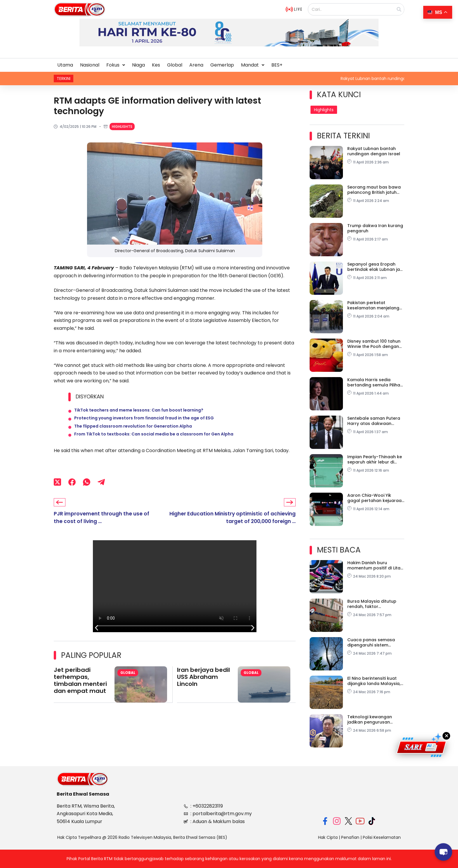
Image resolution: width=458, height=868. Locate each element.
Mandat (253, 65)
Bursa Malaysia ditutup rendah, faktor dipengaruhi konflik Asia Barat (373, 604)
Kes (156, 65)
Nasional (90, 65)
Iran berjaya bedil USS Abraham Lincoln (203, 687)
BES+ (277, 65)
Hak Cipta (328, 837)
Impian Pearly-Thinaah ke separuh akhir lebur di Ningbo (375, 459)
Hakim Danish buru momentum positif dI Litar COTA (375, 565)
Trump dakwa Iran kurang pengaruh (375, 228)
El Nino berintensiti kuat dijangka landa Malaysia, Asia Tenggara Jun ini (374, 681)
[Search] (399, 9)
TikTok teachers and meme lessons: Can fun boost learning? (139, 412)
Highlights (122, 127)
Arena (196, 65)
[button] (116, 65)
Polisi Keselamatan (382, 837)
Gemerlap (222, 65)
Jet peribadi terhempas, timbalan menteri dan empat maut (80, 691)
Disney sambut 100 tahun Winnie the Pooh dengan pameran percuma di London (374, 344)
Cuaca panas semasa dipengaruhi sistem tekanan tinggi (371, 642)
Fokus (116, 65)
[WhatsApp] (87, 492)
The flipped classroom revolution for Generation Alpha (133, 433)
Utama (65, 65)
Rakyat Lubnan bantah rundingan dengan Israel (374, 151)
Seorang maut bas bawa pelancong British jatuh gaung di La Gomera (374, 190)
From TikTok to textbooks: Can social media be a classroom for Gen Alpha (154, 443)
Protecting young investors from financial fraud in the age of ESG (144, 422)
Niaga (138, 65)
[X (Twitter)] (57, 492)
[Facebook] (72, 492)
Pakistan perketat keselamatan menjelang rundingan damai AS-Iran (374, 305)
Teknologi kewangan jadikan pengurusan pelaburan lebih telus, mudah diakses (371, 719)
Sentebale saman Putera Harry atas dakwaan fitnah (374, 421)
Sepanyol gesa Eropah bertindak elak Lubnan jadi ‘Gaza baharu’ (375, 267)
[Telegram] (101, 492)
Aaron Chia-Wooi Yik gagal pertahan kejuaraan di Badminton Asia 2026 (376, 498)
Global (175, 65)
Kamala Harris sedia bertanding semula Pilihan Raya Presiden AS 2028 (375, 382)
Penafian (350, 837)
